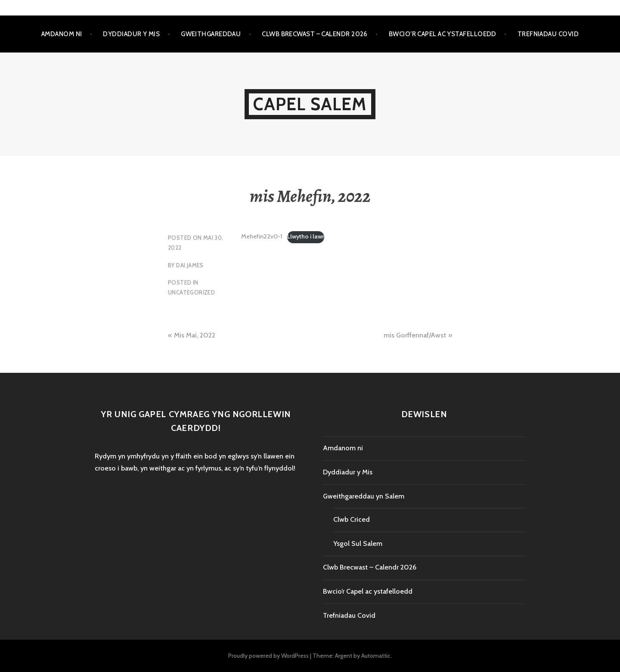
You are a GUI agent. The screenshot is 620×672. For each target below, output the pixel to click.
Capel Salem (310, 104)
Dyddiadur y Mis (131, 34)
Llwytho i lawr (306, 236)
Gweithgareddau (211, 34)
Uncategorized (191, 292)
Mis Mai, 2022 (195, 335)
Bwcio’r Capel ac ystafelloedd (443, 34)
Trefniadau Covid (548, 34)
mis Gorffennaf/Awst (415, 335)
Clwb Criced (352, 519)
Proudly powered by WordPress (268, 656)
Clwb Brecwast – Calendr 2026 (315, 34)
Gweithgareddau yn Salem (364, 496)
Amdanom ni (62, 34)
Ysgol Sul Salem (358, 543)
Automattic (376, 656)
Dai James (190, 265)
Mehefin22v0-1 (262, 236)
